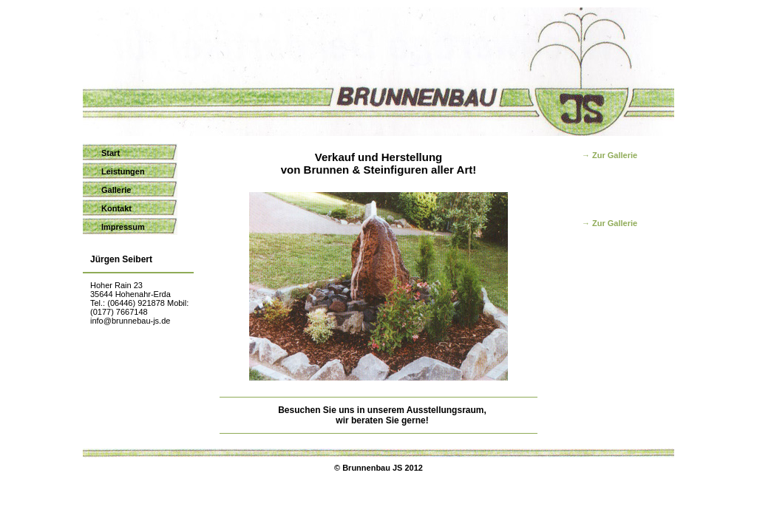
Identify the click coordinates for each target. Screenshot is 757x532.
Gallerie (116, 190)
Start (111, 153)
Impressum (123, 227)
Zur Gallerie (615, 155)
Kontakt (116, 208)
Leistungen (123, 171)
